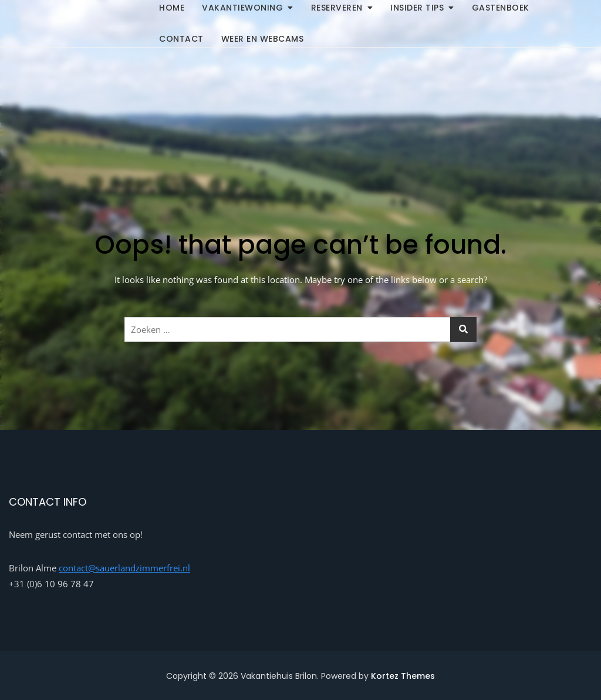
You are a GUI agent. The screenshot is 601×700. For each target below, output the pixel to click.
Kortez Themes (403, 676)
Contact (181, 39)
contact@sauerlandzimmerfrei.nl (124, 568)
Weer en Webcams (263, 39)
